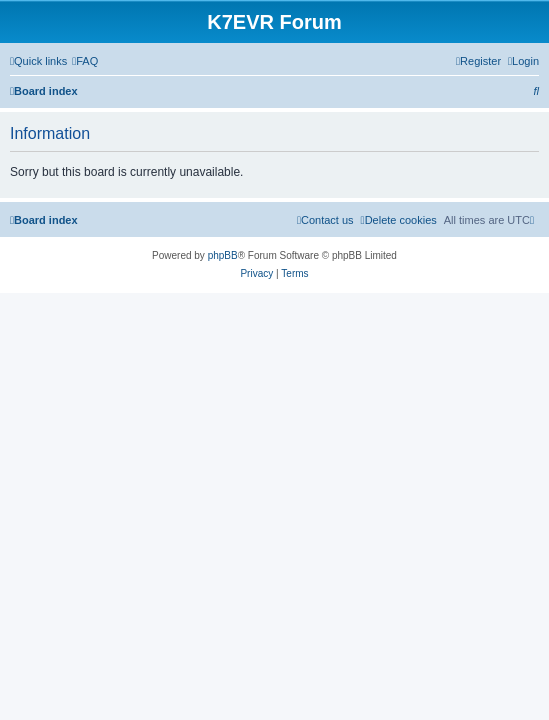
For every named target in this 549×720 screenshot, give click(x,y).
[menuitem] (85, 61)
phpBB (223, 255)
